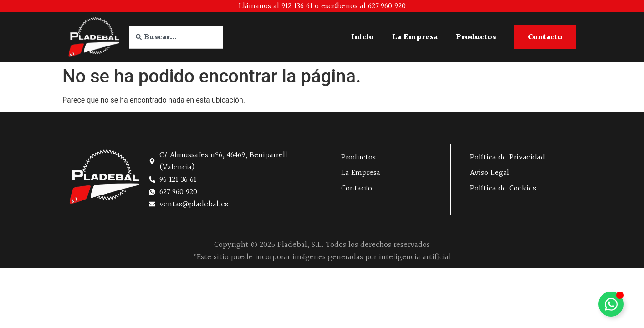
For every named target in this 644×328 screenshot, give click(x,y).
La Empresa (415, 37)
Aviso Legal (490, 173)
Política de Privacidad (508, 157)
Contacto (357, 188)
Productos (476, 37)
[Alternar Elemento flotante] (611, 304)
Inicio (363, 37)
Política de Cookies (503, 188)
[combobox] (176, 37)
